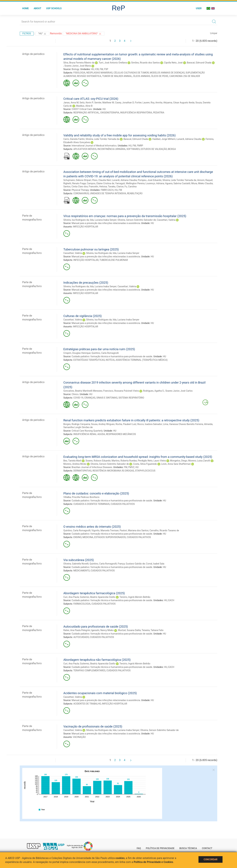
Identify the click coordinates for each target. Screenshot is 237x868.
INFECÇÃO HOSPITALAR (86, 227)
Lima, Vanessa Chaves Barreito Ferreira (183, 424)
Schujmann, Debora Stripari (77, 180)
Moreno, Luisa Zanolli (199, 461)
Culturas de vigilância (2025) (83, 316)
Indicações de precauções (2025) (86, 283)
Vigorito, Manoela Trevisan (105, 530)
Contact (207, 848)
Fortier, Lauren (142, 103)
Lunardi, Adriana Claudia (189, 139)
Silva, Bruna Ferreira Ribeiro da (79, 63)
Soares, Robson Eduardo (98, 461)
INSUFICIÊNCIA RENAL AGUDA (89, 434)
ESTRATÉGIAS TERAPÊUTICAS (89, 360)
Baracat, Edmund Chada (199, 63)
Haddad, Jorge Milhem (164, 139)
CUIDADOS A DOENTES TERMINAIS (92, 504)
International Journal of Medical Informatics (94, 146)
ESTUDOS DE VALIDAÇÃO (154, 149)
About (38, 8)
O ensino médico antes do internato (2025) (92, 527)
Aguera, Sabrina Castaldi (178, 183)
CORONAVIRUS (81, 193)
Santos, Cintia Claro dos (76, 187)
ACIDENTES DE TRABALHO (87, 704)
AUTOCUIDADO (81, 637)
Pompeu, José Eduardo (150, 180)
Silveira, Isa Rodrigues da (76, 220)
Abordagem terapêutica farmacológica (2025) (94, 593)
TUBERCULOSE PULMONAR (114, 260)
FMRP (140, 146)
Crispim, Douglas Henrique (77, 353)
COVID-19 (78, 398)
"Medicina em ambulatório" (84, 34)
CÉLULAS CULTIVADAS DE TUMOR (131, 73)
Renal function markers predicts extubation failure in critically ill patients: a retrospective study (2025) (131, 420)
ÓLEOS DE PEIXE (160, 76)
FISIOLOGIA (79, 73)
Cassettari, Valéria (166, 220)
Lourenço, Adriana (155, 183)
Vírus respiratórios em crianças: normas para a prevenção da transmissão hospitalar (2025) (125, 216)
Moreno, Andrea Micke (75, 464)
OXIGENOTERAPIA (110, 113)
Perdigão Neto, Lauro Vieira (152, 461)
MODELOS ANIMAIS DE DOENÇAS (167, 73)
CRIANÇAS (90, 398)
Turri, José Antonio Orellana (113, 63)
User (199, 8)
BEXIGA (172, 149)
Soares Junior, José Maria (78, 66)
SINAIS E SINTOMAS (107, 398)
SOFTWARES (133, 149)
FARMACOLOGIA (82, 604)
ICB (97, 69)
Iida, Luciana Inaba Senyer (103, 220)
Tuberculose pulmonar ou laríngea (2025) (91, 249)
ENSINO (77, 537)
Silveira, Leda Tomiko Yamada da (102, 139)
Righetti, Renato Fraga (75, 183)
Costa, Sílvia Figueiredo (145, 464)
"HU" (42, 34)
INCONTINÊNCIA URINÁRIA (112, 149)
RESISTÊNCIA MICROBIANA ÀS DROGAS (113, 471)
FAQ (139, 848)
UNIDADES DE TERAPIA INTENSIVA (108, 193)
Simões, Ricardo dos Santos (145, 63)
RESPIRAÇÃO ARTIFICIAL (86, 113)
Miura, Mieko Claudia (202, 183)
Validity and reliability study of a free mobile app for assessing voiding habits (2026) (119, 135)
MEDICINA (88, 537)
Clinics (75, 394)
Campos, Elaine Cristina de (101, 183)
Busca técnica (188, 848)
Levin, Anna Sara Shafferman (176, 464)
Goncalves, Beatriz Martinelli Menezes (83, 391)
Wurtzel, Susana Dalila (129, 630)
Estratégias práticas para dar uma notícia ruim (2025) (99, 349)
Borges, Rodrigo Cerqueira (77, 424)
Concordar (211, 859)
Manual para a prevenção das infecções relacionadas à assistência (106, 223)
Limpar (214, 33)
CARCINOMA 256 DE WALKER (185, 76)
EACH (111, 190)
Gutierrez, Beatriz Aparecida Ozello (98, 597)
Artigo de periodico (33, 54)
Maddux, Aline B (84, 106)
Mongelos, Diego (179, 461)
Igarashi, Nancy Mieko (102, 630)
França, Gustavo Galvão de (131, 564)
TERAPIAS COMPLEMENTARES (89, 670)
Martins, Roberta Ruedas (124, 461)
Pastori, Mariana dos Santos (134, 530)
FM (101, 69)
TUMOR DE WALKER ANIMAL (117, 76)
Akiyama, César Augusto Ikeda (179, 103)
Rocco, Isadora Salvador (150, 424)
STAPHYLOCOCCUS (145, 471)
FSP (106, 69)
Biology (75, 69)
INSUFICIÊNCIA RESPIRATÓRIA (136, 113)
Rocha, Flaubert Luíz (126, 424)
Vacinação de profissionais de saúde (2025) (93, 726)
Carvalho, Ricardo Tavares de (164, 530)
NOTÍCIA (110, 360)
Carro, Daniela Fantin (74, 139)
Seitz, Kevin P (86, 103)
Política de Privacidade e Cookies (153, 862)
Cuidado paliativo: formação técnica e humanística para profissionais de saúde (112, 356)
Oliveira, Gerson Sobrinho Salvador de (137, 220)
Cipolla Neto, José (173, 63)
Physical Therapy (80, 190)
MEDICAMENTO (82, 571)
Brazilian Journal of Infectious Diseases (92, 467)
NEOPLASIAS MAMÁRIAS (99, 73)
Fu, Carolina (131, 187)
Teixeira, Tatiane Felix (153, 630)
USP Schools (54, 8)
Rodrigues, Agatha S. (154, 391)
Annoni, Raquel (205, 180)
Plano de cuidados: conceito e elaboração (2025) (96, 493)
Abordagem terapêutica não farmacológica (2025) (97, 660)
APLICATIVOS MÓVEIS (85, 149)
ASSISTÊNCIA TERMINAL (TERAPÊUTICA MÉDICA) (142, 360)
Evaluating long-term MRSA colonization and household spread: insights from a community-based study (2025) (138, 457)
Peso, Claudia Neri (101, 180)
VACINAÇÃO (79, 737)
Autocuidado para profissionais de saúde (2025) (96, 627)
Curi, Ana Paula (71, 597)
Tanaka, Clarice (116, 187)
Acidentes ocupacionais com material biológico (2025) (100, 693)
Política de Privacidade (160, 848)
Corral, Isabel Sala (155, 564)
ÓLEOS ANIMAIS (142, 76)
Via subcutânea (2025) (79, 560)
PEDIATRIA (159, 113)
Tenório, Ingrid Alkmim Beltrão (135, 597)
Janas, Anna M (71, 103)
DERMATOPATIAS (82, 471)
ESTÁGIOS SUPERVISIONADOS (110, 537)
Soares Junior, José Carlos (179, 391)
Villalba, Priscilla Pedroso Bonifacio (81, 497)
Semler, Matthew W (104, 103)
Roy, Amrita (156, 103)
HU (93, 69)
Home (26, 8)
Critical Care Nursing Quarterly (87, 431)
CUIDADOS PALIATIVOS (123, 504)
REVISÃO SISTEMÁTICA (89, 76)
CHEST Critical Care (82, 109)
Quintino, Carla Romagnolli (105, 353)
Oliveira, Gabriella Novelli (76, 564)
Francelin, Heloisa (98, 187)
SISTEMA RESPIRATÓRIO (131, 398)
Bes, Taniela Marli (72, 461)
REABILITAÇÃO (135, 193)
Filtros (27, 34)
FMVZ (131, 467)
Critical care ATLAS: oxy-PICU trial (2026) (91, 99)
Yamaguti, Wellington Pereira (130, 183)
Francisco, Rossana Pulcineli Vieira (121, 391)
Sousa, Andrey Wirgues (103, 424)
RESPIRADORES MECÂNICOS (121, 434)
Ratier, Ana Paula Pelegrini (77, 630)
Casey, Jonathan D (125, 103)
